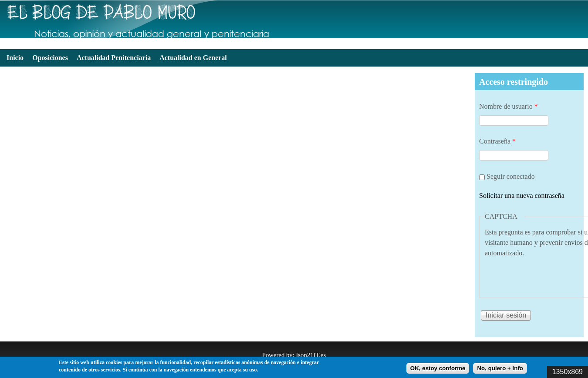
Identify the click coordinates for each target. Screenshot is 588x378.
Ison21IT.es (311, 355)
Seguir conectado (511, 176)
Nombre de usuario (509, 106)
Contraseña (497, 141)
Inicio (15, 58)
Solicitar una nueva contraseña (522, 196)
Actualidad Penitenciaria (114, 58)
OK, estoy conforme (438, 368)
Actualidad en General (193, 58)
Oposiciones (50, 58)
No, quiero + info (500, 368)
